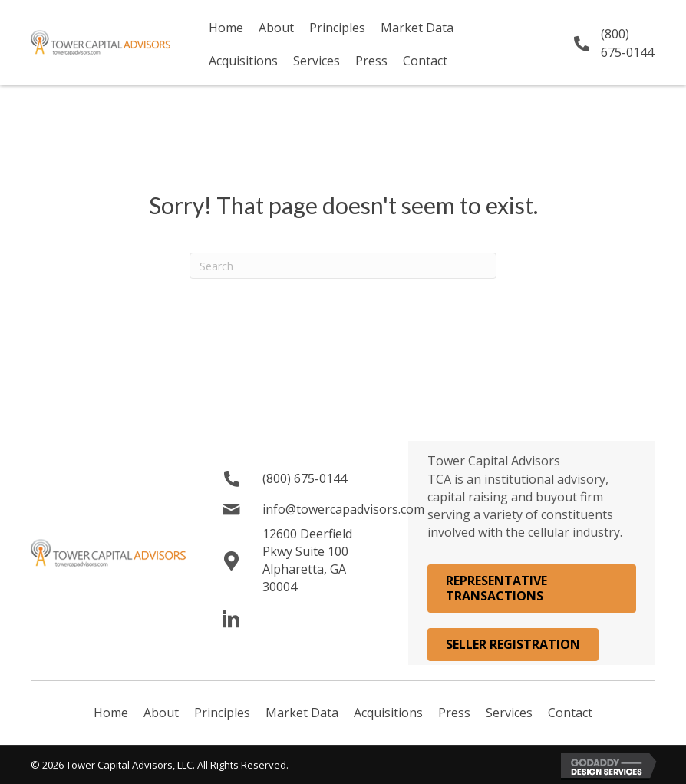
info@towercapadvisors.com (343, 509)
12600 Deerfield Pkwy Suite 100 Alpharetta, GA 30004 (307, 561)
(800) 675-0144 (627, 43)
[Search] (343, 266)
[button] (232, 620)
